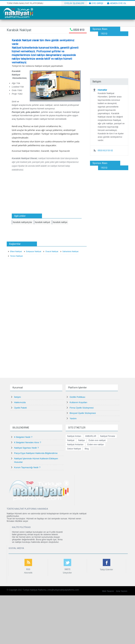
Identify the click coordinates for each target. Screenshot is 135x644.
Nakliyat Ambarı (74, 436)
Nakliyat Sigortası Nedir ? (26, 448)
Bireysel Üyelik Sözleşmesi (83, 413)
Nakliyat (71, 440)
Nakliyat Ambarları (75, 445)
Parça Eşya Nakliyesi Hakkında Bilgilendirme (36, 453)
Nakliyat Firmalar (108, 436)
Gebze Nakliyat (74, 449)
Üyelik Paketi (20, 408)
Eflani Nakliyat (16, 251)
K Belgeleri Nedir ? (23, 437)
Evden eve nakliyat (97, 440)
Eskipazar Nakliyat (34, 251)
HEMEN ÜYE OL (117, 3)
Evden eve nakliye (95, 445)
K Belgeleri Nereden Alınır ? (28, 442)
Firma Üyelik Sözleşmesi (82, 408)
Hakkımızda (20, 402)
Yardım (73, 418)
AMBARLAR (91, 436)
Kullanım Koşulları (78, 402)
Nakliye (81, 440)
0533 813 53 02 (105, 150)
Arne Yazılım (122, 591)
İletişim (17, 397)
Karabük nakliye (60, 222)
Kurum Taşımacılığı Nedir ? (27, 467)
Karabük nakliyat (42, 222)
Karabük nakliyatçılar (22, 222)
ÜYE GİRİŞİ (96, 3)
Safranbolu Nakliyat (70, 251)
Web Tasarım (108, 591)
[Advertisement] (109, 53)
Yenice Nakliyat (16, 256)
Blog (87, 449)
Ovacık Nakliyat (52, 251)
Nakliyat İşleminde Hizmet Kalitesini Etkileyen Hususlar (36, 460)
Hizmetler (102, 90)
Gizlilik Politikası (77, 397)
